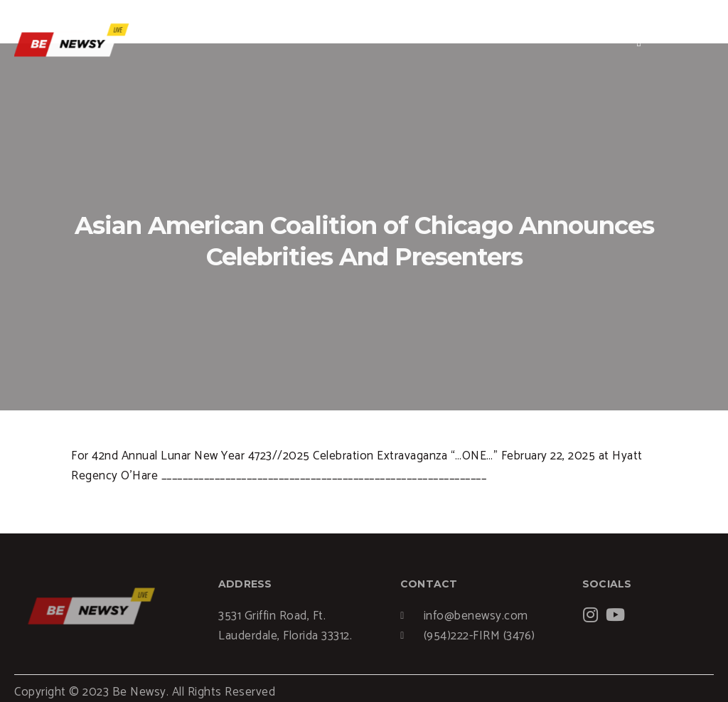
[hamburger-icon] (639, 42)
